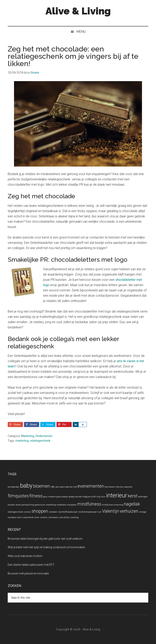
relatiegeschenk (40, 441)
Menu (81, 32)
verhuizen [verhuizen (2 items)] (129, 511)
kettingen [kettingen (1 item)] (143, 497)
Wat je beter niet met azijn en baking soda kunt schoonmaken (46, 547)
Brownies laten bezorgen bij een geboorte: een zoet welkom (45, 539)
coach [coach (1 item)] (62, 487)
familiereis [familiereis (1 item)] (110, 487)
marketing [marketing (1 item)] (51, 505)
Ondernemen (44, 436)
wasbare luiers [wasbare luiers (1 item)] (15, 517)
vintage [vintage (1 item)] (143, 512)
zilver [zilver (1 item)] (37, 517)
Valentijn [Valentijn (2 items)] (111, 511)
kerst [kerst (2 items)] (133, 496)
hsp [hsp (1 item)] (98, 497)
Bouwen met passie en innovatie (28, 573)
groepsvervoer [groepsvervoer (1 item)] (75, 497)
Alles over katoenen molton (25, 556)
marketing (22, 441)
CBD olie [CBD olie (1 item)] (55, 487)
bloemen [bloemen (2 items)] (42, 486)
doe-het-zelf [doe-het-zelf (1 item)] (71, 487)
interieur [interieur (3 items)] (117, 495)
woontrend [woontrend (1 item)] (28, 517)
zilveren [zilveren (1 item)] (44, 517)
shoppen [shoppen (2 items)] (40, 511)
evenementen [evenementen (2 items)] (91, 486)
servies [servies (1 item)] (27, 512)
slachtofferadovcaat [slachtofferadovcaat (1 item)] (68, 512)
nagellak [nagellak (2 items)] (132, 504)
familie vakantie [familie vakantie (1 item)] (124, 487)
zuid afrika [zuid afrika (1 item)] (64, 517)
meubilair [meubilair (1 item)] (72, 505)
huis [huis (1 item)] (103, 497)
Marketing (28, 436)
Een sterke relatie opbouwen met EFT (31, 565)
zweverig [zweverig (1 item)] (74, 517)
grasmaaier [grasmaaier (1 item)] (62, 497)
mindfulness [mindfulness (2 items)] (89, 504)
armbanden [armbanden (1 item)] (14, 487)
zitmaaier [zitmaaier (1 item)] (53, 517)
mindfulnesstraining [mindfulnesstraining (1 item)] (112, 505)
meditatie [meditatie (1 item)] (61, 505)
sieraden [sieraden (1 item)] (53, 512)
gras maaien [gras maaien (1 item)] (49, 497)
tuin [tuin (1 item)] (99, 512)
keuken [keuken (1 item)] (11, 505)
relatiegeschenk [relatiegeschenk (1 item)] (16, 512)
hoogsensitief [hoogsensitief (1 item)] (89, 497)
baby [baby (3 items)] (26, 486)
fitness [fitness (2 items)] (36, 496)
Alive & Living (78, 11)
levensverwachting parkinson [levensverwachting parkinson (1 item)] (30, 505)
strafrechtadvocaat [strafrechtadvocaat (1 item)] (87, 512)
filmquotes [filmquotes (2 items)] (18, 496)
